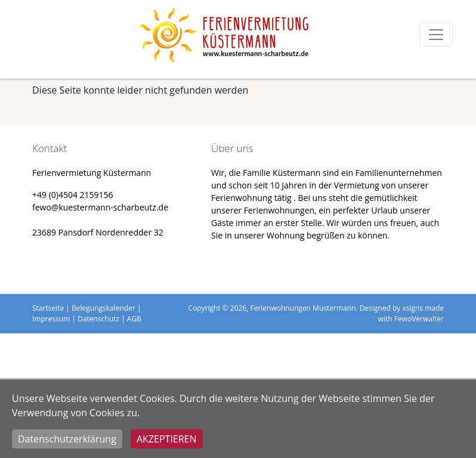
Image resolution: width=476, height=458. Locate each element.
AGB (134, 319)
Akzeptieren (167, 439)
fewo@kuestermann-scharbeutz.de (100, 207)
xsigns (412, 308)
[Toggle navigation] (436, 35)
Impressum (51, 319)
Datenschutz (98, 319)
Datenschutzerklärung (67, 439)
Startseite (48, 308)
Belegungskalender (103, 308)
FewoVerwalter (419, 319)
